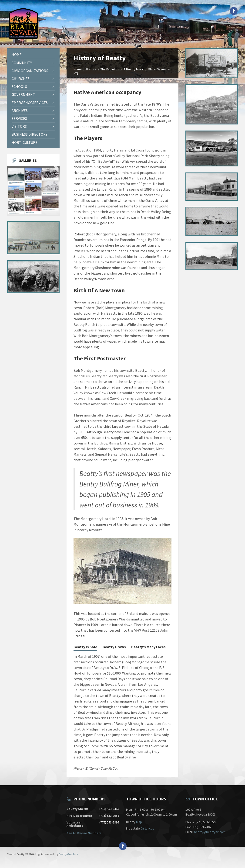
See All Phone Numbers (84, 833)
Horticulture (25, 142)
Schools (19, 86)
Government (23, 94)
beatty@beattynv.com (210, 832)
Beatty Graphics (68, 854)
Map (139, 822)
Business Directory (29, 134)
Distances (147, 828)
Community (22, 63)
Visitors (19, 126)
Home (78, 69)
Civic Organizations (30, 71)
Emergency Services (30, 103)
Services (19, 118)
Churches (21, 79)
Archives (20, 110)
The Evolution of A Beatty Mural (122, 69)
